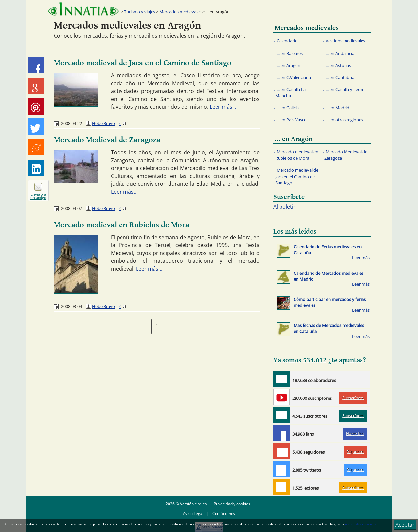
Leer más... (223, 107)
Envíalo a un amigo (38, 196)
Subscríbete (353, 398)
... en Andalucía (340, 53)
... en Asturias (338, 65)
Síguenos (355, 452)
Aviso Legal (193, 514)
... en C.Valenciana (294, 77)
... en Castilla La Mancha (290, 93)
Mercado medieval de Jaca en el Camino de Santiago (143, 63)
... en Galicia (288, 108)
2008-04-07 (72, 208)
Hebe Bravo (104, 123)
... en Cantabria (340, 77)
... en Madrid (338, 108)
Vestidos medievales (345, 41)
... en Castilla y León (344, 89)
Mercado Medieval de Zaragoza (107, 140)
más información (360, 524)
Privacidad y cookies (232, 504)
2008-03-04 (72, 306)
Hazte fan (355, 434)
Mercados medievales (180, 12)
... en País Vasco (292, 120)
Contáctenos (224, 514)
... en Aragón (289, 65)
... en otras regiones (344, 120)
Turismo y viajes (140, 12)
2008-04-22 (72, 123)
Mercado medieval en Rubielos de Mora (122, 225)
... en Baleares (290, 53)
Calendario (287, 41)
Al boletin (285, 207)
